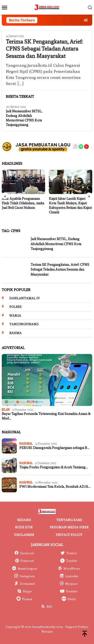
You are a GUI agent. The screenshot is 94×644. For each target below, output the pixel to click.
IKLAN (6, 410)
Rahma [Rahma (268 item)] (15, 333)
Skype (24, 591)
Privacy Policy (69, 535)
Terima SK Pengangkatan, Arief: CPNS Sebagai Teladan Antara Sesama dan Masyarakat (44, 49)
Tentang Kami (69, 520)
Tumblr (69, 561)
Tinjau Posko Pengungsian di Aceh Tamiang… (54, 467)
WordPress (69, 568)
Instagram (24, 576)
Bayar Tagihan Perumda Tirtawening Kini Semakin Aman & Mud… (46, 416)
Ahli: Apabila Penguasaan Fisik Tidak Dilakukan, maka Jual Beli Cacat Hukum (23, 203)
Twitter (69, 553)
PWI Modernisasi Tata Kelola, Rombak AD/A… (55, 487)
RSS (46, 606)
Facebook (24, 553)
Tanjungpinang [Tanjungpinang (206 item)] (24, 324)
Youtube (69, 591)
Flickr (69, 599)
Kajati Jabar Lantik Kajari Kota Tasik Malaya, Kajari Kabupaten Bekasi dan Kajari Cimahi (70, 205)
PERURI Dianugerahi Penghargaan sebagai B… (54, 448)
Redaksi (24, 520)
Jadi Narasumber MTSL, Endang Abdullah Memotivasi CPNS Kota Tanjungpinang (24, 118)
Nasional (26, 444)
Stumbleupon (24, 568)
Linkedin (69, 576)
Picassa (24, 599)
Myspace (69, 584)
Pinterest (24, 561)
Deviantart (24, 584)
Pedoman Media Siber (69, 527)
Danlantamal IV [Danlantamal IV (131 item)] (25, 298)
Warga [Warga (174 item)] (15, 315)
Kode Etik (24, 527)
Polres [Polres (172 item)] (15, 307)
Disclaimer (24, 535)
